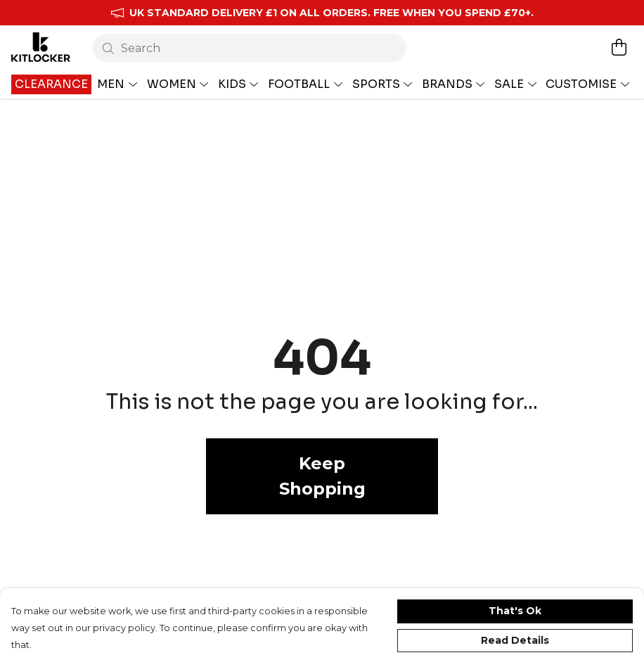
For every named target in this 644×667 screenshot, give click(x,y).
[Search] (250, 48)
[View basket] (619, 47)
